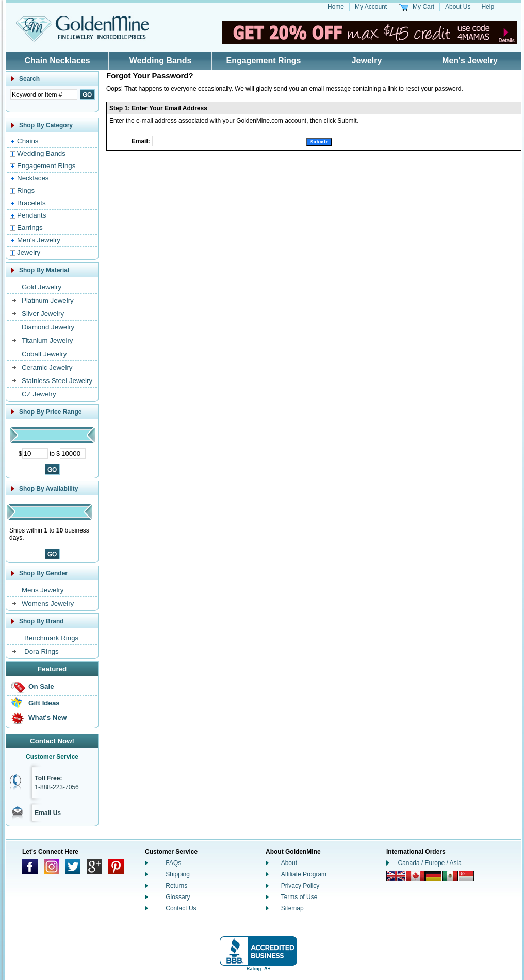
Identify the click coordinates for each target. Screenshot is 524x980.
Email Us (48, 813)
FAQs (173, 863)
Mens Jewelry (43, 590)
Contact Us (181, 908)
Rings (26, 190)
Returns (176, 886)
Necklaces (33, 178)
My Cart (423, 7)
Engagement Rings (264, 61)
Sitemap (292, 908)
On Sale (41, 686)
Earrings (30, 228)
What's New (47, 717)
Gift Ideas (44, 703)
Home (336, 7)
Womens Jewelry (48, 603)
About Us (458, 7)
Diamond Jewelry (48, 327)
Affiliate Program (304, 874)
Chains (28, 141)
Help (488, 7)
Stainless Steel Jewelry (57, 381)
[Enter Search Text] (44, 95)
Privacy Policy (300, 886)
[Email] (228, 141)
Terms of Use (299, 897)
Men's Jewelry (470, 61)
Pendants (31, 215)
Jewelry (367, 61)
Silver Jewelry (43, 314)
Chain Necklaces (57, 61)
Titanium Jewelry (47, 340)
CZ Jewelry (39, 394)
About (289, 863)
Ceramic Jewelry (47, 367)
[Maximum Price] (73, 453)
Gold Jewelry (42, 287)
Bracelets (31, 203)
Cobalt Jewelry (44, 354)
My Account (371, 7)
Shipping (178, 874)
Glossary (178, 897)
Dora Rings (42, 651)
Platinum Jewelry (48, 300)
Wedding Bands (161, 61)
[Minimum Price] (35, 453)
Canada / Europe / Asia (430, 863)
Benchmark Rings (51, 638)
